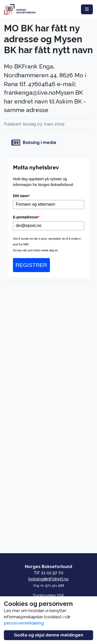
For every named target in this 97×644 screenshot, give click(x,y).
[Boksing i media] (48, 143)
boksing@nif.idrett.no (48, 579)
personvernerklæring (24, 623)
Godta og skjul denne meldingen (49, 635)
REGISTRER (31, 265)
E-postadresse (26, 217)
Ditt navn (21, 196)
